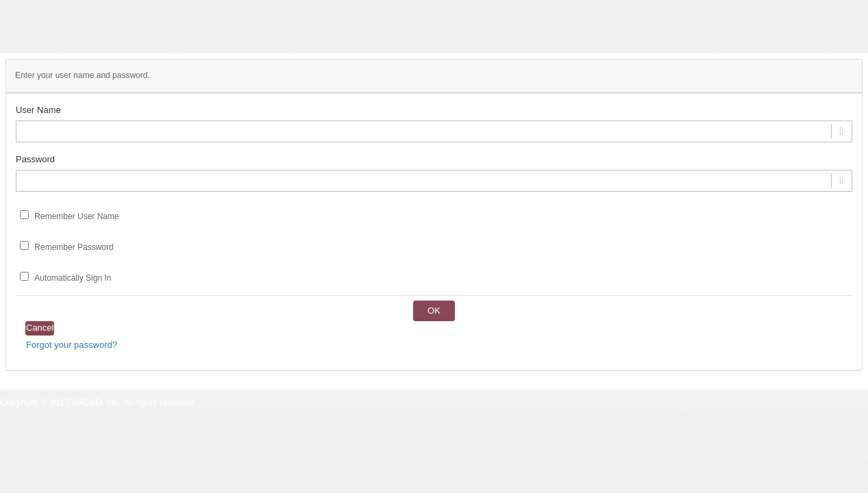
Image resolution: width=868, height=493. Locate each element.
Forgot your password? (72, 345)
